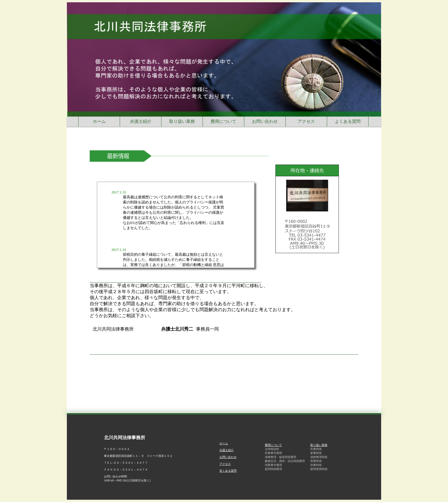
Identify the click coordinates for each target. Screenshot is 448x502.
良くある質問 (228, 471)
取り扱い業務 (319, 445)
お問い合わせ (228, 457)
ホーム (224, 443)
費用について (273, 445)
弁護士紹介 (227, 450)
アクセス (225, 464)
